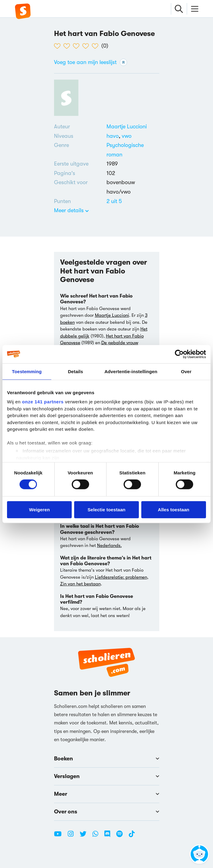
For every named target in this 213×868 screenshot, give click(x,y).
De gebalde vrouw (120, 343)
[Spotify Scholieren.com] (122, 836)
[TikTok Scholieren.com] (132, 836)
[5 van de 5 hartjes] (97, 46)
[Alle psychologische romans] (133, 150)
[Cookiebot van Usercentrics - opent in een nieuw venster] (179, 354)
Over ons (107, 812)
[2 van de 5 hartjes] (68, 46)
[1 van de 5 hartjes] (59, 46)
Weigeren (39, 509)
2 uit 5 (114, 201)
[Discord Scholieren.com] (110, 836)
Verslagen (107, 776)
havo (114, 136)
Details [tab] (75, 371)
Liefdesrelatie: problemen (121, 577)
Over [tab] (186, 371)
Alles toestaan (173, 509)
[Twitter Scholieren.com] (85, 836)
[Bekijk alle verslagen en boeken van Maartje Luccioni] (127, 127)
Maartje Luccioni (127, 127)
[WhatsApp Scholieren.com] (98, 836)
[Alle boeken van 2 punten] (114, 201)
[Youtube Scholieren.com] (60, 836)
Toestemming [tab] (27, 371)
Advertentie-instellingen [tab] (131, 371)
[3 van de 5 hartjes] (78, 46)
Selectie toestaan (106, 509)
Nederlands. (109, 545)
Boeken (107, 759)
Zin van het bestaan (80, 584)
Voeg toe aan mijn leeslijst (91, 62)
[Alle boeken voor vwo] (127, 136)
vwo (127, 136)
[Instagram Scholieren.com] (73, 836)
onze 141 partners (43, 402)
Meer (107, 794)
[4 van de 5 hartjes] (87, 46)
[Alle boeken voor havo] (114, 136)
